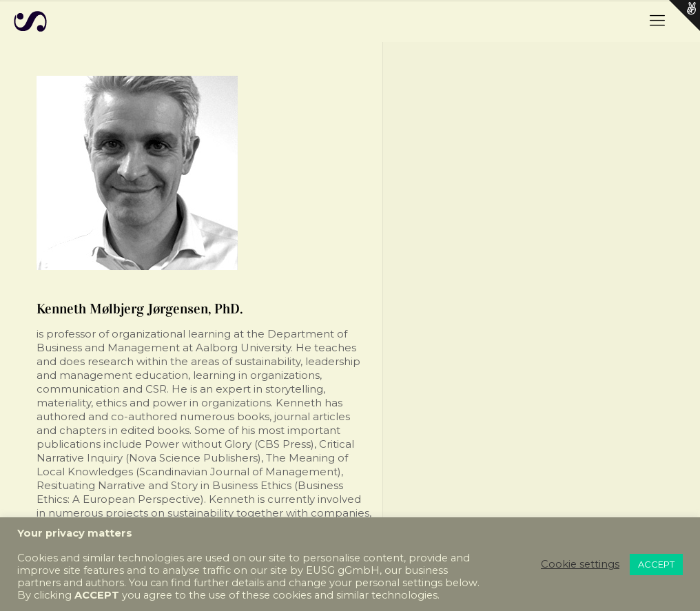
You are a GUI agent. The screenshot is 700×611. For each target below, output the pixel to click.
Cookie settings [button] (580, 564)
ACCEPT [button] (656, 564)
